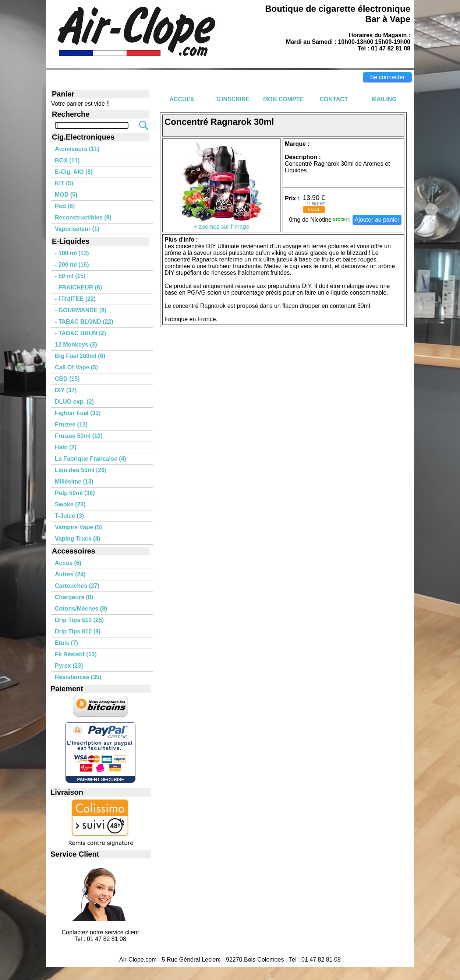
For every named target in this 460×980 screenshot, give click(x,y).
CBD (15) (67, 379)
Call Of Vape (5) (76, 367)
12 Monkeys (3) (76, 345)
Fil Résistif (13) (76, 654)
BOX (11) (67, 160)
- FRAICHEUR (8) (78, 287)
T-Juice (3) (69, 516)
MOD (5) (66, 195)
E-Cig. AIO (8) (74, 172)
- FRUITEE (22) (75, 299)
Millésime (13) (74, 482)
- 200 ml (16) (72, 265)
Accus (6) (68, 563)
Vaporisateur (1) (77, 229)
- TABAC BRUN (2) (80, 333)
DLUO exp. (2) (74, 402)
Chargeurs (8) (74, 597)
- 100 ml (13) (72, 253)
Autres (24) (70, 574)
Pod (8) (65, 206)
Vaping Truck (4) (78, 539)
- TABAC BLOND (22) (84, 322)
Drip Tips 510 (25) (79, 620)
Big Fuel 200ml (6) (80, 356)
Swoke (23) (70, 504)
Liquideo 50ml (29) (81, 470)
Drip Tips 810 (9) (78, 631)
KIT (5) (64, 183)
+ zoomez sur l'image (222, 224)
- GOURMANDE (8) (81, 310)
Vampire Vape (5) (78, 527)
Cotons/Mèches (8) (81, 609)
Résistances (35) (78, 677)
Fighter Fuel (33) (78, 413)
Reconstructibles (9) (83, 217)
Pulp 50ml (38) (75, 493)
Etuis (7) (66, 643)
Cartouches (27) (77, 586)
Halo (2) (66, 447)
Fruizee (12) (71, 424)
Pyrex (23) (69, 666)
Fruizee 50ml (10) (79, 436)
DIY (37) (66, 390)
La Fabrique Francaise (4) (91, 459)
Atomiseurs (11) (77, 149)
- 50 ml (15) (70, 276)
